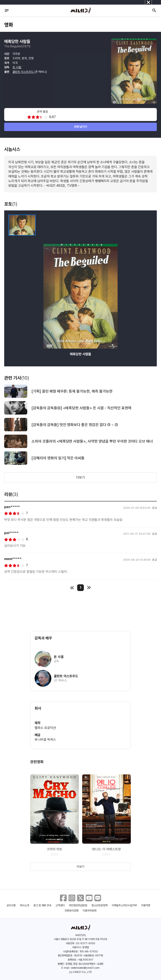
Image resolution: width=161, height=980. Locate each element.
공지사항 (11, 905)
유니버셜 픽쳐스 (45, 740)
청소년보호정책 (99, 905)
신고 (155, 508)
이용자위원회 (90, 911)
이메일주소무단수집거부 (124, 905)
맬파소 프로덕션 (45, 728)
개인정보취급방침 (78, 905)
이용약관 (146, 905)
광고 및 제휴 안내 (42, 905)
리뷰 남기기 (81, 127)
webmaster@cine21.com (85, 968)
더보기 (80, 477)
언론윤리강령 (71, 911)
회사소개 (25, 905)
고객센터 (60, 905)
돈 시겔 (17, 67)
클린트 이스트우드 (23, 72)
